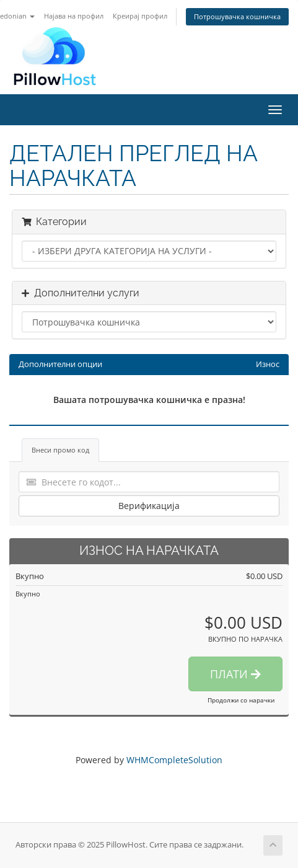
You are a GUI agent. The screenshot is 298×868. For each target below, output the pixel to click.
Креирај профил (140, 16)
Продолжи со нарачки (241, 700)
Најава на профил (74, 16)
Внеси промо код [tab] (60, 450)
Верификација (149, 506)
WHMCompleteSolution (174, 760)
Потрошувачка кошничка (237, 16)
